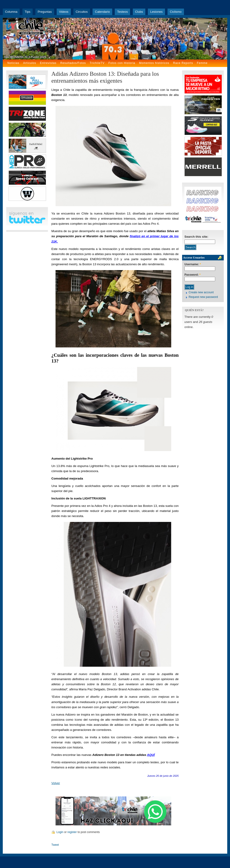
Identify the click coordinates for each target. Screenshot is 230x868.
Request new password (203, 297)
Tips (28, 12)
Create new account (201, 292)
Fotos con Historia (122, 63)
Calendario (102, 12)
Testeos (122, 12)
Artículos (30, 63)
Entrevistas (48, 63)
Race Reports (183, 63)
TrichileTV (97, 63)
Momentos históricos (154, 63)
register (72, 832)
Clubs (139, 12)
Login (60, 832)
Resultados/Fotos (73, 63)
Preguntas (45, 12)
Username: (193, 264)
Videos (64, 12)
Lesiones (156, 12)
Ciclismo (176, 12)
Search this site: (196, 237)
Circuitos (82, 12)
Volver (56, 783)
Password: (193, 275)
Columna (11, 12)
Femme (202, 63)
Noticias (13, 63)
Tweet (55, 845)
